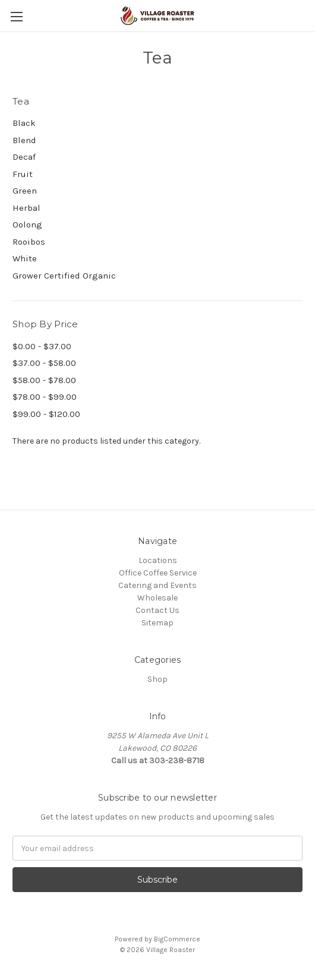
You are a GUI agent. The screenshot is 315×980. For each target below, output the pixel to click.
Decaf (24, 157)
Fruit (23, 174)
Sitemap (157, 623)
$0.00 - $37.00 (42, 346)
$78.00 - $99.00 (45, 397)
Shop (157, 679)
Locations (158, 560)
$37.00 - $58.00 (44, 363)
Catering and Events (157, 585)
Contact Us (157, 610)
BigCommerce (177, 939)
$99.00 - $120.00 (46, 414)
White (25, 258)
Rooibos (29, 242)
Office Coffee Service (158, 573)
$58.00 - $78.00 (44, 380)
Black (24, 123)
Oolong (27, 225)
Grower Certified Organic (64, 276)
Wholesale (157, 598)
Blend (24, 140)
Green (25, 191)
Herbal (26, 208)
